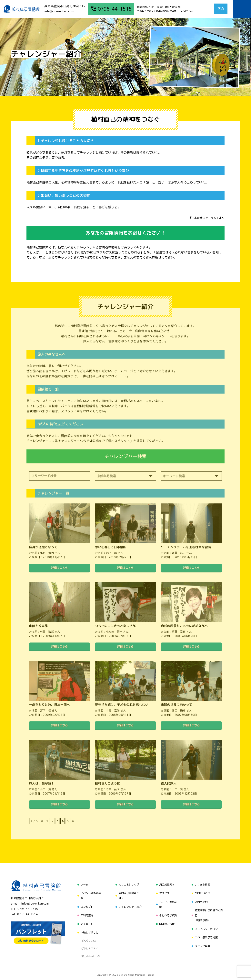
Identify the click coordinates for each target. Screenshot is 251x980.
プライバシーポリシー (208, 924)
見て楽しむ (86, 919)
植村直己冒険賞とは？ (128, 894)
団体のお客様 (166, 919)
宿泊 (218, 9)
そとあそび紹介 (168, 912)
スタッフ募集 (202, 939)
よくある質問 (202, 884)
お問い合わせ (202, 891)
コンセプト (86, 904)
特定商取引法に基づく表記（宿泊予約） (209, 912)
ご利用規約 (201, 899)
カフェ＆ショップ (128, 884)
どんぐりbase (88, 933)
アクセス (164, 891)
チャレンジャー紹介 (130, 904)
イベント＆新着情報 (90, 894)
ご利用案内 (86, 912)
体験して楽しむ (88, 926)
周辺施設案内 (166, 884)
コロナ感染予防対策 (206, 932)
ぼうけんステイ (89, 938)
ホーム (83, 884)
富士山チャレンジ (90, 943)
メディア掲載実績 (168, 902)
